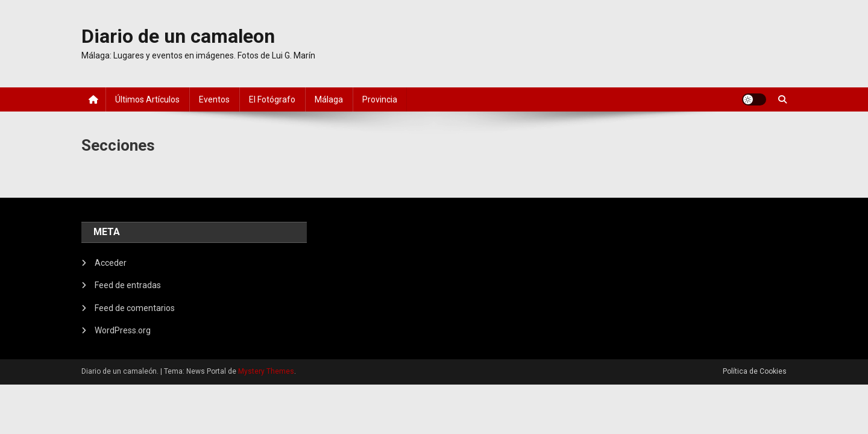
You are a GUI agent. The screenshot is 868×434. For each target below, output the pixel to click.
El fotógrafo (272, 99)
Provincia (380, 99)
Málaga (329, 99)
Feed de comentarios (135, 308)
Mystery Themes (266, 371)
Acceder (111, 263)
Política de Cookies (755, 371)
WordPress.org (123, 330)
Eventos (214, 99)
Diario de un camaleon (178, 36)
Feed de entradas (128, 285)
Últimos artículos (147, 99)
